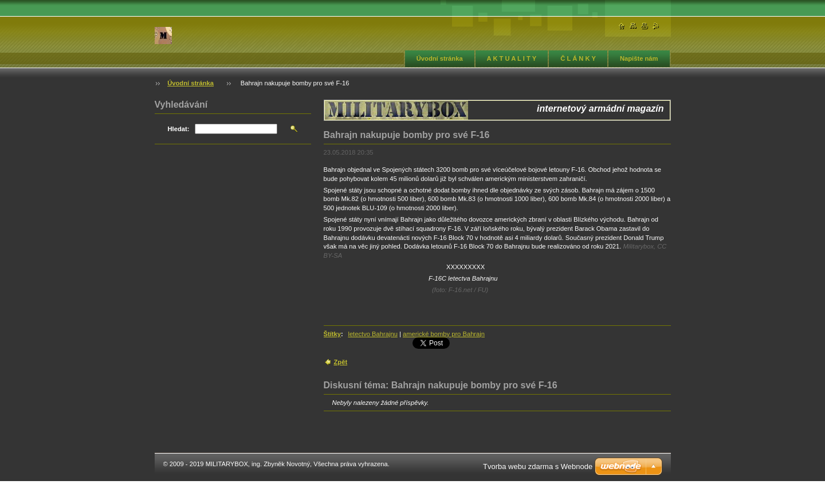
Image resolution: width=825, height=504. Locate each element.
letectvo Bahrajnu (372, 334)
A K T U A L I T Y (512, 58)
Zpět (341, 362)
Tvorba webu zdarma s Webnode (538, 466)
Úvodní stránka (440, 58)
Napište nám (639, 58)
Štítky (332, 334)
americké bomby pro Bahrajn (444, 334)
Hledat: (179, 129)
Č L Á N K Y (578, 58)
